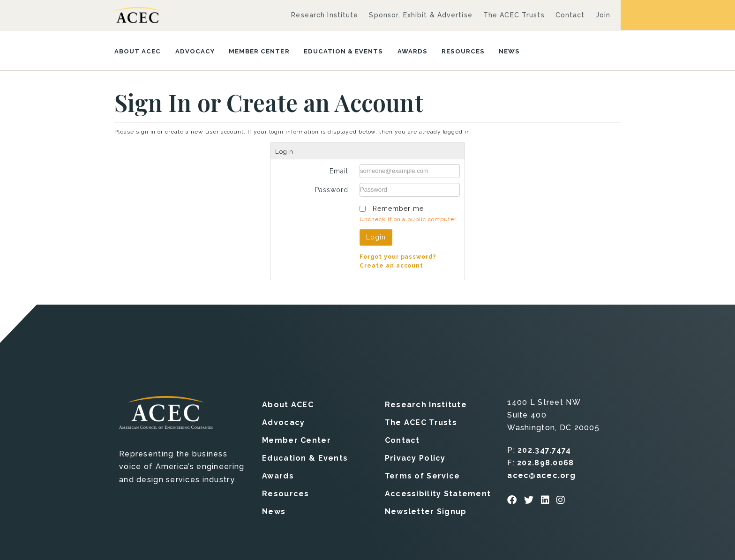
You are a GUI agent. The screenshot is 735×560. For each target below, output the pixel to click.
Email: (340, 171)
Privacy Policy (415, 458)
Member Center (259, 51)
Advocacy (195, 51)
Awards (412, 51)
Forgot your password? (398, 256)
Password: (333, 190)
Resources (463, 51)
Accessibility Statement (438, 493)
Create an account (391, 265)
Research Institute (325, 15)
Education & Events (344, 51)
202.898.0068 (545, 462)
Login (376, 237)
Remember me (398, 209)
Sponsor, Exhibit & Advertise (420, 15)
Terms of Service (422, 475)
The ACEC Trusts (514, 15)
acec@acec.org (541, 475)
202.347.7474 (544, 450)
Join (603, 15)
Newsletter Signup (426, 511)
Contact (570, 15)
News (509, 51)
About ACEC (138, 51)
